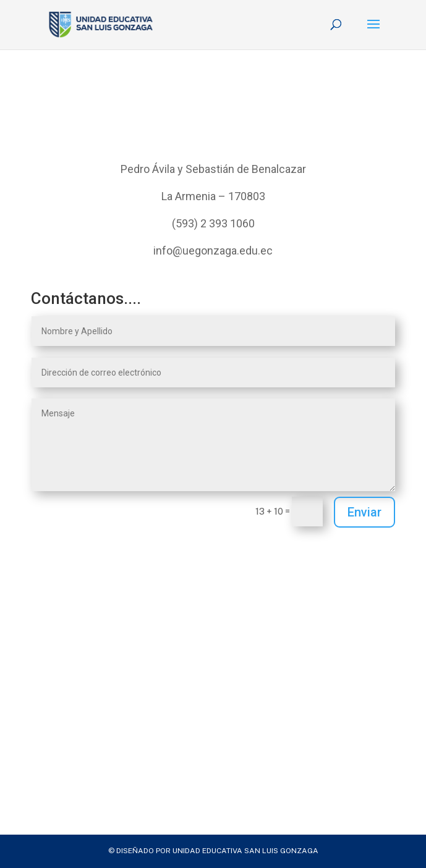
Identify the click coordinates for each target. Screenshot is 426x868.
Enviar (364, 512)
